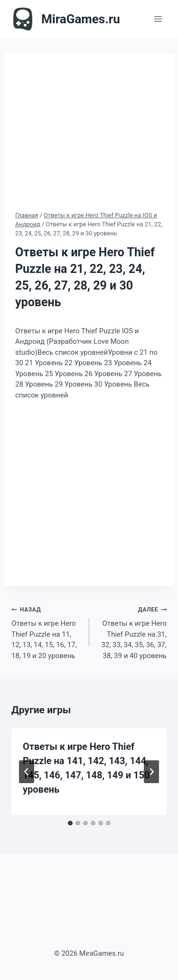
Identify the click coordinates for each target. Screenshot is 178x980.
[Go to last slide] (27, 772)
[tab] (70, 823)
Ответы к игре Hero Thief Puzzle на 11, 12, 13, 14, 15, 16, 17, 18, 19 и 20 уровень (47, 632)
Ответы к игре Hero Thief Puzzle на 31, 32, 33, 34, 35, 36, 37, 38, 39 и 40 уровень (132, 632)
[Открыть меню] (158, 19)
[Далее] (151, 772)
